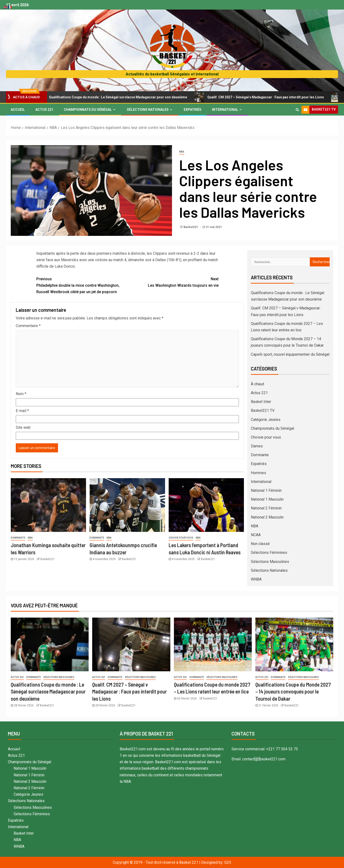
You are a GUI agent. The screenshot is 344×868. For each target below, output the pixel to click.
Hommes (258, 473)
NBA (182, 152)
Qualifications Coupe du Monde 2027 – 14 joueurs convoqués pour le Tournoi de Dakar (293, 691)
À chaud (257, 384)
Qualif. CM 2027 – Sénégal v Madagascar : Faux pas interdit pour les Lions (265, 97)
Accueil (18, 110)
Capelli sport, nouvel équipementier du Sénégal (290, 354)
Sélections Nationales (148, 110)
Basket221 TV (263, 410)
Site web (23, 427)
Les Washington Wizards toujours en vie (173, 282)
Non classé (260, 544)
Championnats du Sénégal (88, 110)
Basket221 (191, 227)
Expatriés (193, 110)
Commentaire (28, 326)
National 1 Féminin (266, 490)
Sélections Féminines (269, 553)
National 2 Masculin (267, 517)
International (225, 110)
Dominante (18, 538)
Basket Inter (261, 402)
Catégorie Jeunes (266, 420)
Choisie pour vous (181, 538)
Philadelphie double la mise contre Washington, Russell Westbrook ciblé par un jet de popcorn (82, 285)
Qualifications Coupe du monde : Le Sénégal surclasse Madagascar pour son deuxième (117, 97)
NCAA (256, 535)
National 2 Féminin (266, 508)
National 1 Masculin (267, 499)
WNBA (256, 579)
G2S (228, 862)
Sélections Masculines (270, 562)
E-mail (22, 411)
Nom (21, 394)
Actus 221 (44, 110)
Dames (257, 446)
